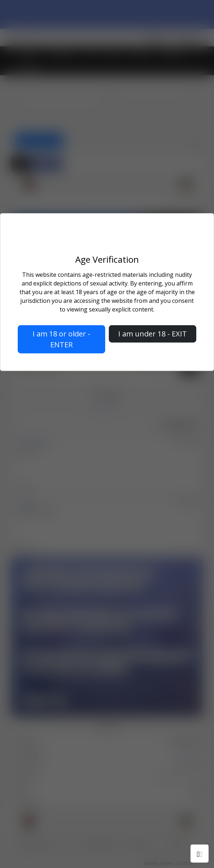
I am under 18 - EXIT (153, 334)
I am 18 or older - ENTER (61, 339)
